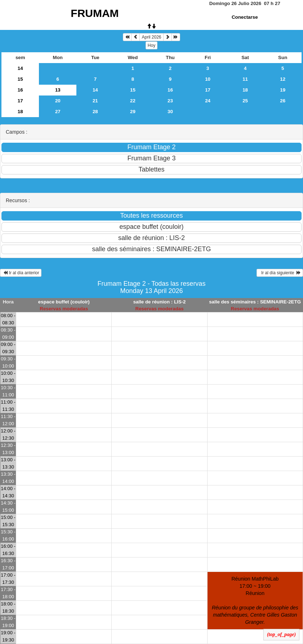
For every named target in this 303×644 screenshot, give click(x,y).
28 (95, 112)
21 (95, 101)
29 (133, 112)
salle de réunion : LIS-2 (160, 302)
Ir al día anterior (21, 273)
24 (208, 101)
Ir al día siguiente (280, 273)
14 (20, 68)
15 (20, 79)
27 (58, 112)
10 (208, 79)
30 (170, 112)
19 (283, 90)
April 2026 (151, 37)
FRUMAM (95, 13)
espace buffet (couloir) (64, 302)
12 (283, 79)
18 (245, 90)
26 (283, 101)
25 (245, 101)
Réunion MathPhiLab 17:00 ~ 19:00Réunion (255, 600)
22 (133, 101)
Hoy (151, 45)
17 (208, 90)
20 (58, 101)
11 (245, 79)
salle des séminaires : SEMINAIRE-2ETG (255, 302)
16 (20, 90)
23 (170, 101)
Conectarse (245, 17)
